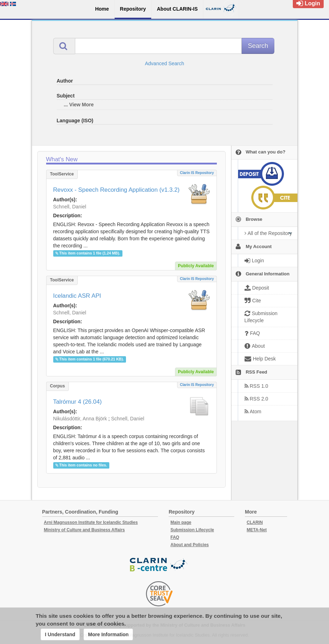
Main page (181, 522)
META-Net (257, 530)
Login (308, 3)
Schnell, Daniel (70, 207)
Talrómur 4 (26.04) (78, 402)
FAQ (175, 537)
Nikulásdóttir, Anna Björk (80, 419)
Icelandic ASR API (77, 296)
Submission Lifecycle (192, 530)
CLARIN (255, 522)
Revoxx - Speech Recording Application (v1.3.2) (116, 190)
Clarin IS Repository (197, 173)
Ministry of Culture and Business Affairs (84, 530)
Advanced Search (164, 63)
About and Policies (190, 545)
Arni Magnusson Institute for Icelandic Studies (91, 522)
